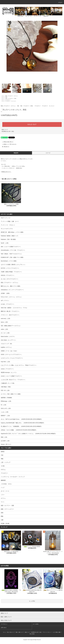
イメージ (48, 153)
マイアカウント (4, 624)
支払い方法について (11, 632)
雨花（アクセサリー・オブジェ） (12, 96)
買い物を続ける (5, 147)
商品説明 (16, 153)
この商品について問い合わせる (8, 144)
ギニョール (28, 16)
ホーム (3, 96)
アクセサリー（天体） (13, 99)
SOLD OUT (32, 124)
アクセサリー (8, 100)
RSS (31, 634)
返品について (5, 130)
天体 (6, 97)
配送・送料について (20, 632)
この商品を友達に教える (7, 142)
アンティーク (36, 16)
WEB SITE (19, 16)
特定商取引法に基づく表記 (8, 131)
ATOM (33, 634)
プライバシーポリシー (47, 632)
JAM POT (45, 16)
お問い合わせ (4, 628)
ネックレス (14, 101)
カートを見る (36, 624)
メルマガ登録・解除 (56, 632)
